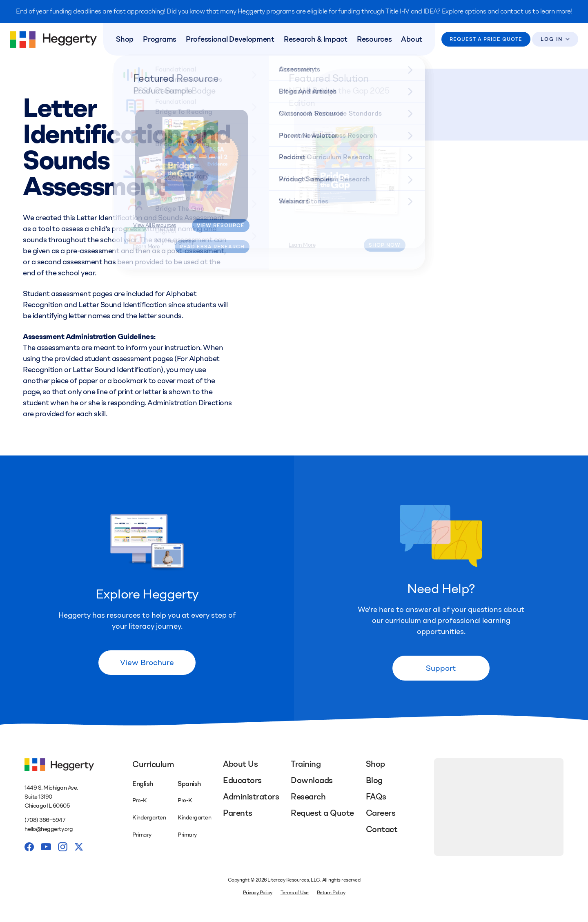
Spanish (189, 785)
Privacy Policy (258, 894)
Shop (128, 40)
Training (306, 765)
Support (441, 669)
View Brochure (147, 664)
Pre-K (140, 802)
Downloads (312, 781)
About (408, 40)
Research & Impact (315, 40)
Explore (453, 11)
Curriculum (153, 766)
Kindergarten (149, 819)
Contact (382, 830)
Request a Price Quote (486, 40)
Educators (242, 781)
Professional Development (231, 40)
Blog (374, 781)
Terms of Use (295, 894)
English (143, 785)
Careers (381, 814)
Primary (142, 836)
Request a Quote (322, 814)
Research (308, 798)
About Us (240, 765)
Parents (238, 814)
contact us (516, 11)
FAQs (376, 798)
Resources (372, 40)
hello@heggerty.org (49, 831)
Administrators (251, 798)
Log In (551, 40)
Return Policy (331, 894)
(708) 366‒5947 (45, 821)
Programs (161, 40)
